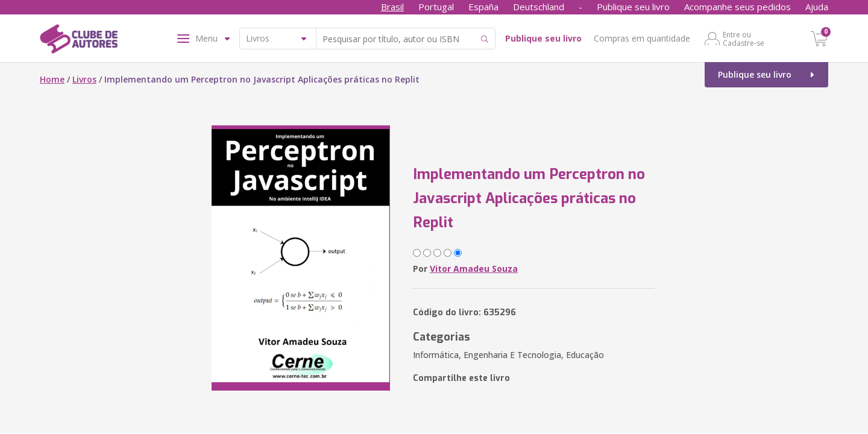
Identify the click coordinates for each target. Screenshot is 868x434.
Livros (84, 79)
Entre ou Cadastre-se (744, 39)
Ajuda (817, 7)
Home (52, 79)
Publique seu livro (633, 7)
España (483, 7)
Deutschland (539, 7)
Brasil (392, 7)
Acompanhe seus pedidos (737, 7)
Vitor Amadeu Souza (474, 269)
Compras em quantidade (642, 38)
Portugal (436, 7)
